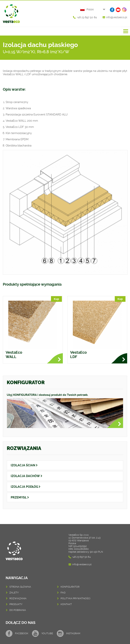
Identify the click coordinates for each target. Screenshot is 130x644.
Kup (56, 299)
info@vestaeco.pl (117, 17)
